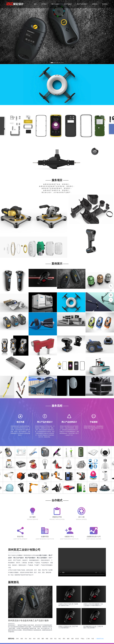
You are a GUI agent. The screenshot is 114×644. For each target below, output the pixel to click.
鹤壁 (47, 639)
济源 (51, 639)
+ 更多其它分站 (100, 639)
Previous (2, 31)
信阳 (72, 639)
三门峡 (88, 639)
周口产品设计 (68, 4)
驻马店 (77, 639)
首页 (35, 4)
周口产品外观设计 (82, 4)
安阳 (39, 639)
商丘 (60, 639)
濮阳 (43, 639)
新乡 (30, 639)
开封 (26, 639)
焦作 (34, 639)
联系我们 (105, 4)
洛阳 (22, 639)
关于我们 (44, 4)
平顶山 (82, 639)
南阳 (68, 639)
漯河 (64, 639)
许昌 (93, 639)
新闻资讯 (95, 4)
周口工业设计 (55, 4)
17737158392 (111, 286)
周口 (55, 639)
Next (112, 31)
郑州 (17, 639)
